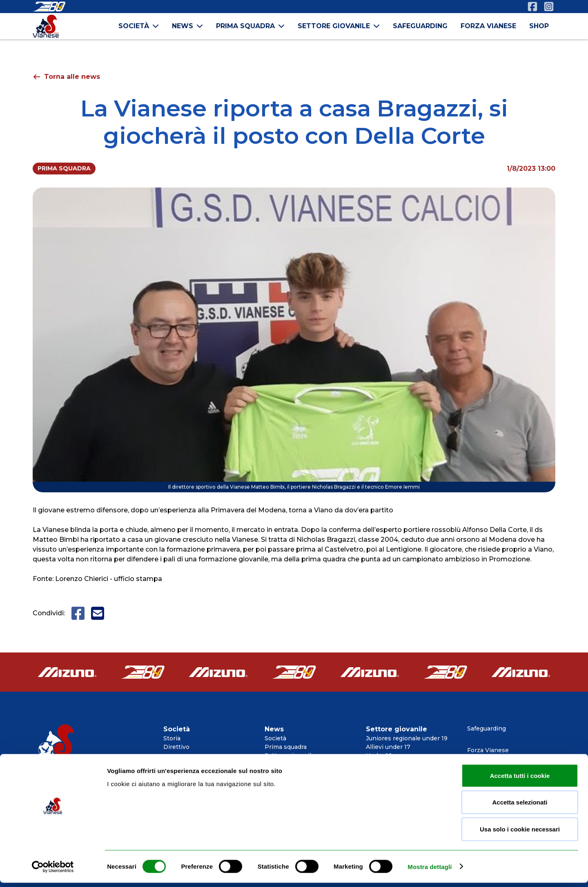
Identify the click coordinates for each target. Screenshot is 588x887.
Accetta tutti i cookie (520, 780)
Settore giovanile (290, 755)
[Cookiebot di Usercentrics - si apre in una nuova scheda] (53, 871)
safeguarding (420, 26)
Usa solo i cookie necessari (520, 833)
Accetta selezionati (520, 807)
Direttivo (176, 747)
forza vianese (488, 26)
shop (539, 26)
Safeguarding (487, 728)
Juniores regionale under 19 (407, 738)
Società (275, 738)
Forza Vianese (488, 750)
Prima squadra (286, 747)
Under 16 (379, 755)
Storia (172, 738)
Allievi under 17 (388, 747)
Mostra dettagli (430, 871)
